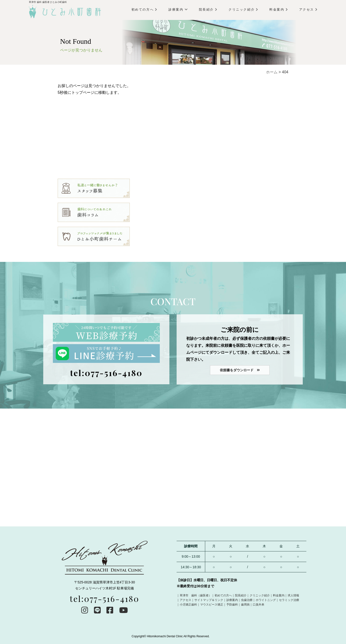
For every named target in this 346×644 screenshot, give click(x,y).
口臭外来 (259, 605)
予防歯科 (232, 605)
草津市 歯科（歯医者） (196, 595)
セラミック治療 (289, 600)
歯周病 (245, 605)
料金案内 (278, 9)
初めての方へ (144, 9)
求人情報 (293, 595)
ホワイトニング (266, 600)
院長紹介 (208, 9)
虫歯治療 (247, 600)
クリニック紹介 (243, 9)
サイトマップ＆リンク (209, 600)
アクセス (308, 9)
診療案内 (178, 9)
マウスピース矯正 (212, 605)
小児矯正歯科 (188, 605)
